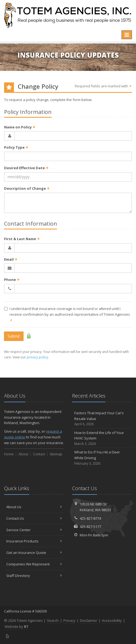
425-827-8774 (90, 518)
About (23, 454)
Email (11, 259)
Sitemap (56, 454)
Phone (12, 280)
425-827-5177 (90, 527)
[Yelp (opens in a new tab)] (8, 636)
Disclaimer (89, 620)
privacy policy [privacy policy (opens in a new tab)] (37, 357)
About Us (34, 507)
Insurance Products (34, 541)
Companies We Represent (34, 564)
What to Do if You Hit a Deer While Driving (102, 458)
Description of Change (27, 188)
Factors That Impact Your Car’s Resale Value (102, 419)
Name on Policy (20, 127)
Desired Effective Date (26, 168)
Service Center (34, 530)
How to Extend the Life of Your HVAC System (102, 438)
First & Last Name (22, 239)
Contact (39, 454)
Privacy (69, 620)
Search (53, 620)
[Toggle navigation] (127, 35)
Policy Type (16, 147)
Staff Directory (34, 576)
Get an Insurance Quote (34, 553)
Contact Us (34, 518)
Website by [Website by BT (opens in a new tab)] (17, 626)
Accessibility (112, 620)
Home (9, 454)
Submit (14, 336)
